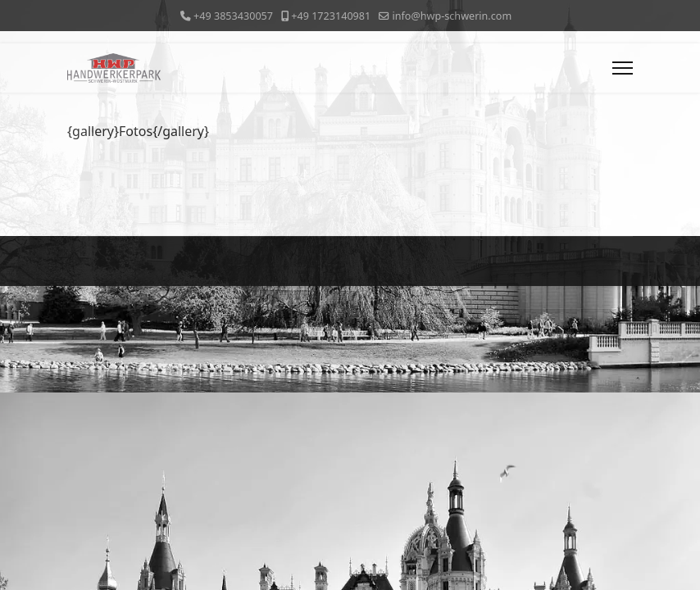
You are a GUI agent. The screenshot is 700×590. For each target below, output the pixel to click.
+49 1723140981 (331, 16)
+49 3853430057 (233, 16)
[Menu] (623, 68)
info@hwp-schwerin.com (452, 16)
